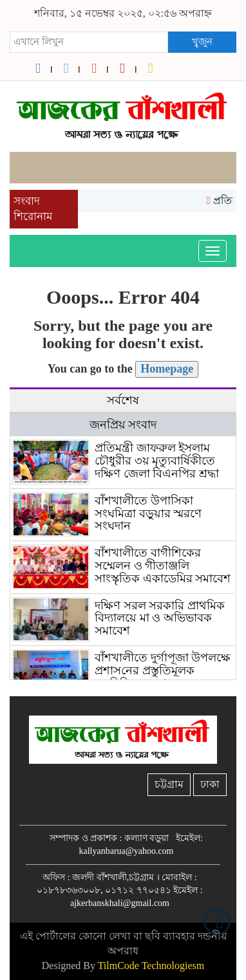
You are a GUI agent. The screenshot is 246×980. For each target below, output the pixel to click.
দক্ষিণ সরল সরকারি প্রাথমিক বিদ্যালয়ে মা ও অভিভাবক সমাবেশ (160, 618)
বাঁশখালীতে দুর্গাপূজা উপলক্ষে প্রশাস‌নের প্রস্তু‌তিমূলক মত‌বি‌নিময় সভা (163, 670)
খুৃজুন (202, 42)
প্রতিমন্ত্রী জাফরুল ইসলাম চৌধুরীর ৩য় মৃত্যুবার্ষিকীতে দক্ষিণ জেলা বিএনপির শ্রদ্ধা (157, 461)
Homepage (167, 369)
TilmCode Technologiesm (151, 966)
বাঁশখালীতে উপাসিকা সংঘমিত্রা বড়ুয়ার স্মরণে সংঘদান (148, 513)
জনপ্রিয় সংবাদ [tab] (123, 425)
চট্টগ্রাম (169, 784)
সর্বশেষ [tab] (123, 400)
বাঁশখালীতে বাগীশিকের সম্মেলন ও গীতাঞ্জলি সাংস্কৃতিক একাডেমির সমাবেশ (163, 566)
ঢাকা (210, 784)
